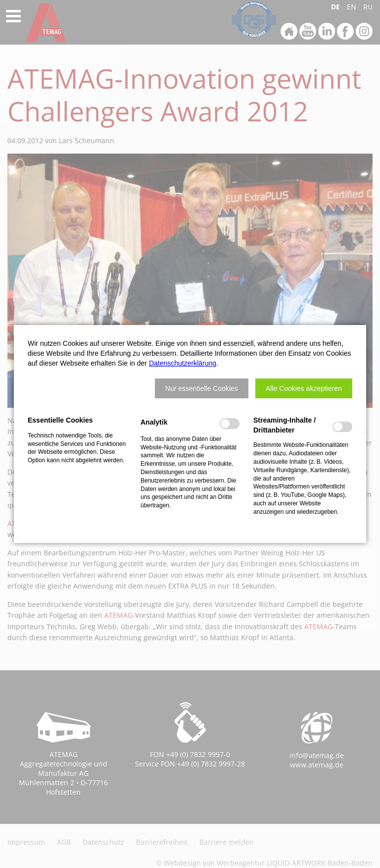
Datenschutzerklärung (183, 363)
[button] (202, 388)
